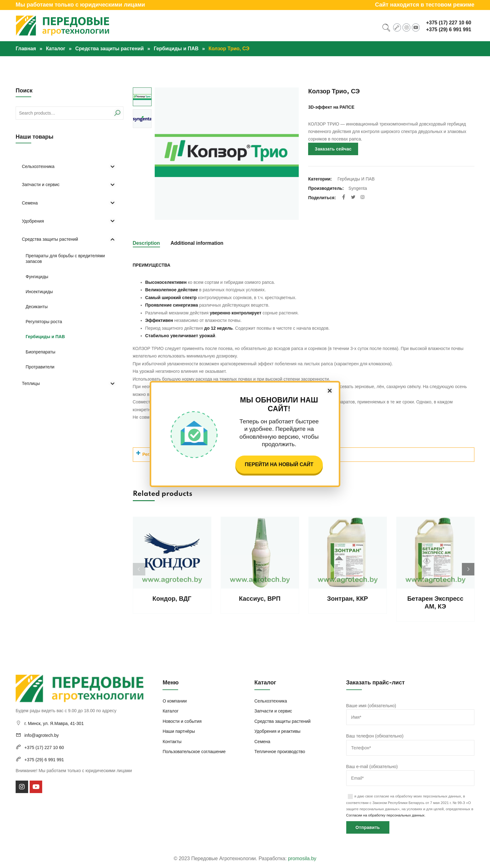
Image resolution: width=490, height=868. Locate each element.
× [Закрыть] (330, 391)
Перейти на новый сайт (279, 464)
